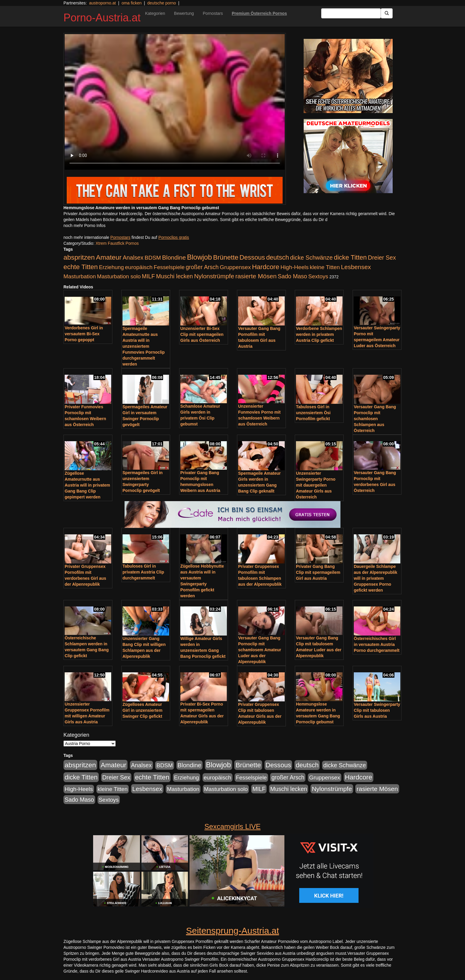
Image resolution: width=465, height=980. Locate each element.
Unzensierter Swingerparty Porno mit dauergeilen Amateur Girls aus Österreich (316, 485)
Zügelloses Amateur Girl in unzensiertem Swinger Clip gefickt (142, 710)
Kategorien (155, 13)
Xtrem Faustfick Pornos (117, 243)
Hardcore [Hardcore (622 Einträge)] (266, 267)
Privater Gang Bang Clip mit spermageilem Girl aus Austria (318, 572)
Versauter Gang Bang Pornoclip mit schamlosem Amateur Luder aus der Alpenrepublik (260, 650)
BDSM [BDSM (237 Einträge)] (153, 258)
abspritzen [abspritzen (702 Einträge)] (79, 257)
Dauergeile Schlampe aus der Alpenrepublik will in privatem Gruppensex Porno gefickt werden (376, 578)
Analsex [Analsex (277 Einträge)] (133, 258)
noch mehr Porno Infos (85, 225)
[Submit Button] (387, 13)
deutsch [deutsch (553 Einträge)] (277, 257)
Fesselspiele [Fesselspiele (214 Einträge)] (169, 267)
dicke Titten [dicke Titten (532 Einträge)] (350, 257)
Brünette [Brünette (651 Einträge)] (226, 257)
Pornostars (213, 13)
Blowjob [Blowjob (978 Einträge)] (200, 257)
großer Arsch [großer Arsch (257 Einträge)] (202, 267)
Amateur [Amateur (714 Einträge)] (109, 257)
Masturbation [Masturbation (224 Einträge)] (80, 276)
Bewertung (184, 13)
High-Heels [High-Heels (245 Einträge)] (295, 267)
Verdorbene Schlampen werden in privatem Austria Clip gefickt (319, 334)
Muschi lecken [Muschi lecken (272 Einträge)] (174, 276)
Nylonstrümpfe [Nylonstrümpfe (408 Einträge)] (214, 276)
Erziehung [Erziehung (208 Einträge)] (112, 267)
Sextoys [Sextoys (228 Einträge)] (318, 276)
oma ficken (132, 3)
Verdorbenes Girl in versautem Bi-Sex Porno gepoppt (84, 334)
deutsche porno (162, 3)
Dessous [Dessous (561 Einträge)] (252, 257)
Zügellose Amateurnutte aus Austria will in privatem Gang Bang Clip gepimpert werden (87, 485)
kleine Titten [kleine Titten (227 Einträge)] (325, 267)
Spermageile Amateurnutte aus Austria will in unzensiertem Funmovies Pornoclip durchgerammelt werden (144, 346)
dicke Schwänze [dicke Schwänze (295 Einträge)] (311, 258)
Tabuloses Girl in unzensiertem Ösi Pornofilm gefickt (313, 413)
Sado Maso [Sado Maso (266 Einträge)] (293, 276)
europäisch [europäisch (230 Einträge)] (139, 267)
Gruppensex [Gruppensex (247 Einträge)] (235, 267)
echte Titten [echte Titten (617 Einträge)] (81, 267)
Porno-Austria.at (102, 18)
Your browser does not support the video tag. (175, 102)
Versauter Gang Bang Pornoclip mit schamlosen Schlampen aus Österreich (375, 419)
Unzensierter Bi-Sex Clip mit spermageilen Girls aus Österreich (202, 334)
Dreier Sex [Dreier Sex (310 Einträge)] (382, 258)
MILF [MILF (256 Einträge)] (148, 276)
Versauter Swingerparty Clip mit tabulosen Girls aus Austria (377, 710)
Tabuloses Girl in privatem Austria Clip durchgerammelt (143, 572)
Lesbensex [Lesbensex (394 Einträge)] (356, 267)
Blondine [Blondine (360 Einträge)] (174, 257)
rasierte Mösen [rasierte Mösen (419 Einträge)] (256, 276)
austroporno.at (102, 3)
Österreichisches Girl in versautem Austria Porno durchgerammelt (377, 644)
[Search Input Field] (351, 13)
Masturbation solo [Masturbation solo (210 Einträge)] (119, 276)
